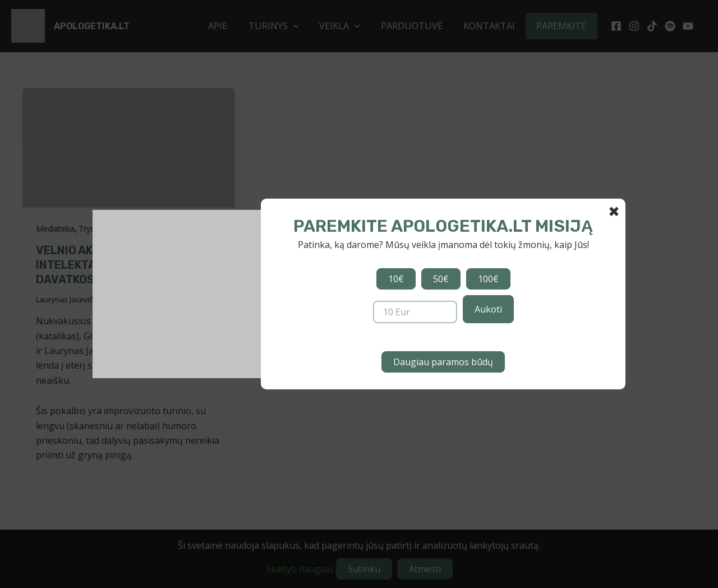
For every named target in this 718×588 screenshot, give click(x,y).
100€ (488, 279)
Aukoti (488, 309)
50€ (441, 279)
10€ (396, 279)
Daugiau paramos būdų (443, 362)
